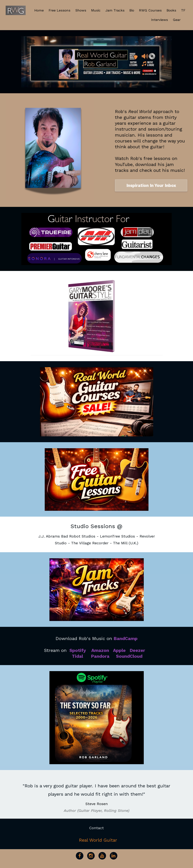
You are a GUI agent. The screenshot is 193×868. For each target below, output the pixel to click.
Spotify (78, 650)
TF (183, 10)
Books (171, 10)
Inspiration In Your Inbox (151, 185)
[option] (96, 794)
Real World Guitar (98, 840)
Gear (177, 20)
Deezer (137, 650)
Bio (132, 10)
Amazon (100, 650)
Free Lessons (60, 10)
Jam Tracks (115, 10)
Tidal (77, 656)
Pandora (100, 656)
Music (96, 10)
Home (39, 10)
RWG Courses (150, 10)
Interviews (160, 20)
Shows (81, 10)
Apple (119, 650)
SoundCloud (129, 656)
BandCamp (126, 639)
